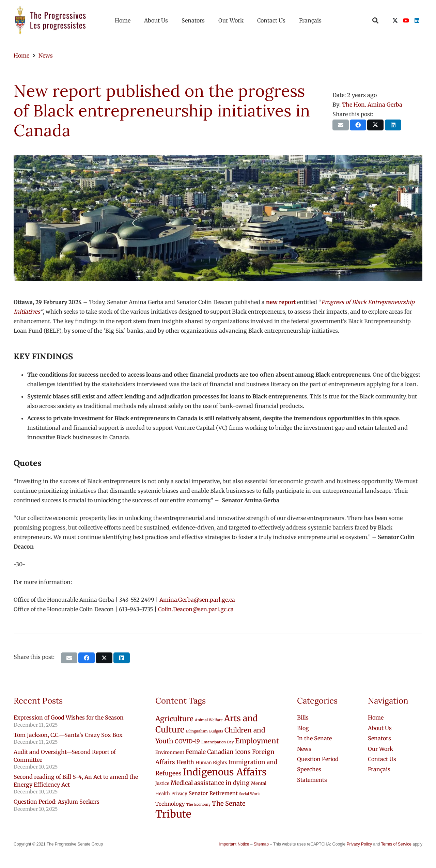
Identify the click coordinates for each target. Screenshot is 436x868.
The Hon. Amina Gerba (372, 105)
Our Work (380, 749)
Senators (379, 738)
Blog (303, 728)
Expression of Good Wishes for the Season (69, 717)
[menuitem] (379, 769)
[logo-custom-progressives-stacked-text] (50, 20)
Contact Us (382, 759)
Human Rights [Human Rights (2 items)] (211, 763)
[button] (375, 20)
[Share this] (358, 125)
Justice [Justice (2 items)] (162, 783)
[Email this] (341, 125)
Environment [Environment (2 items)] (170, 752)
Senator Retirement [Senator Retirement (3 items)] (213, 793)
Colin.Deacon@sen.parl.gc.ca (196, 609)
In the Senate (314, 738)
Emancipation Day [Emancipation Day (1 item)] (217, 742)
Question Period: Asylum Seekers (57, 802)
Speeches (309, 769)
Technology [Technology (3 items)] (170, 804)
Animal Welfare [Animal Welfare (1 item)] (209, 720)
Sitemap (261, 844)
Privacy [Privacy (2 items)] (179, 794)
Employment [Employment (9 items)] (257, 741)
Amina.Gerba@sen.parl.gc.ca (197, 600)
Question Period (318, 759)
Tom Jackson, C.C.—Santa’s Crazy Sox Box (68, 735)
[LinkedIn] (417, 20)
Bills (303, 717)
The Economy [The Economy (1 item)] (198, 804)
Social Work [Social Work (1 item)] (250, 794)
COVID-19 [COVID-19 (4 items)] (187, 741)
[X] (395, 20)
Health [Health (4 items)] (185, 762)
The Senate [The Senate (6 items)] (229, 803)
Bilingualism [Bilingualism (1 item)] (197, 731)
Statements (312, 780)
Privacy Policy (359, 844)
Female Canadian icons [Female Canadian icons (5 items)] (218, 752)
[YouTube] (406, 20)
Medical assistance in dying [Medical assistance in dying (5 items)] (210, 783)
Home (376, 717)
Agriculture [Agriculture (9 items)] (174, 719)
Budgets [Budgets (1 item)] (216, 731)
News (304, 749)
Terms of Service (396, 844)
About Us (380, 728)
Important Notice (234, 844)
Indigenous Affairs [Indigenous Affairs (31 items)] (225, 772)
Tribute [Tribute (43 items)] (173, 814)
